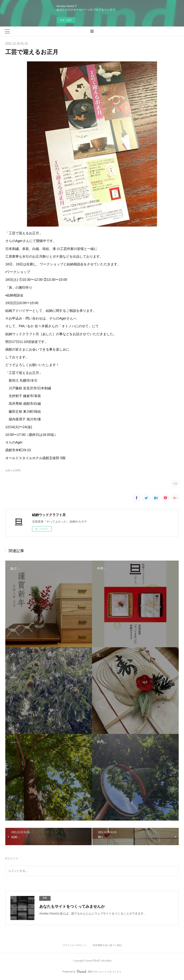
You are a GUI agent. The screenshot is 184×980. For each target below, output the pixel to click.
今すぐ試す (66, 20)
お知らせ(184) (13, 470)
